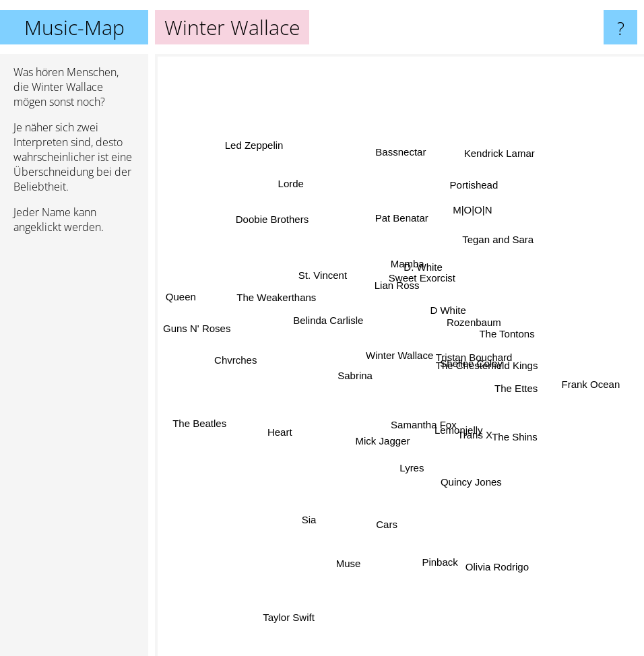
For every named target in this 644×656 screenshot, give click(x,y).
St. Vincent (323, 279)
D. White (423, 268)
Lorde (298, 192)
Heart (285, 430)
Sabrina (350, 375)
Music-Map (74, 27)
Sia (313, 510)
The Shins (517, 426)
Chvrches (246, 358)
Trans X (471, 435)
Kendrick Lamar (487, 178)
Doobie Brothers (278, 222)
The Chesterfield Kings (482, 361)
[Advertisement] (74, 451)
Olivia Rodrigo (505, 560)
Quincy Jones (464, 462)
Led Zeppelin (257, 126)
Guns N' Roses (209, 327)
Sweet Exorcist (419, 281)
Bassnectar (400, 175)
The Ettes (517, 389)
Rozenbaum (473, 321)
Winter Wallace (399, 355)
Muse (362, 578)
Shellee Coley (481, 376)
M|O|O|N (466, 225)
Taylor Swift (290, 602)
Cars (397, 529)
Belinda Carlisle (333, 324)
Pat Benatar (405, 217)
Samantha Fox (424, 426)
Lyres (406, 456)
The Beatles (192, 431)
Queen (176, 289)
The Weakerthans (280, 300)
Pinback (436, 547)
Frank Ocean (565, 380)
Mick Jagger (378, 437)
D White (447, 316)
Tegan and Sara (496, 243)
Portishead (478, 196)
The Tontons (535, 320)
